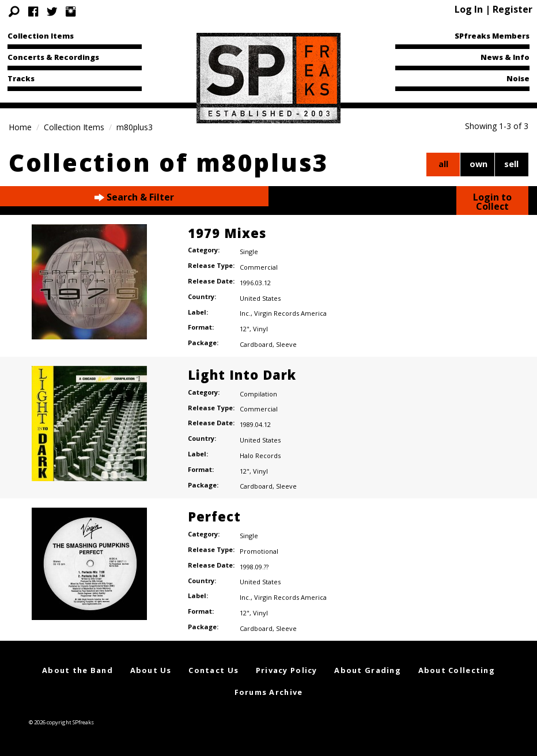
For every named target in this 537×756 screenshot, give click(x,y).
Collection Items (41, 36)
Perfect (214, 516)
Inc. (245, 313)
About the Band (77, 670)
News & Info (505, 57)
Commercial (259, 267)
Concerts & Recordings (53, 57)
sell (511, 164)
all (443, 164)
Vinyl (260, 329)
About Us (151, 670)
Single (249, 252)
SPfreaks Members (492, 36)
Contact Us (213, 670)
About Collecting (457, 670)
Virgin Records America (290, 313)
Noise (518, 78)
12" (245, 329)
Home (20, 127)
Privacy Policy (287, 670)
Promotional (259, 551)
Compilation (258, 394)
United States (260, 298)
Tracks (21, 78)
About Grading (368, 670)
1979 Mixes (227, 233)
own (479, 164)
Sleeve (286, 344)
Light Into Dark (242, 375)
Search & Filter (134, 197)
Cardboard (256, 344)
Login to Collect (492, 202)
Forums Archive (269, 692)
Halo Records (260, 456)
